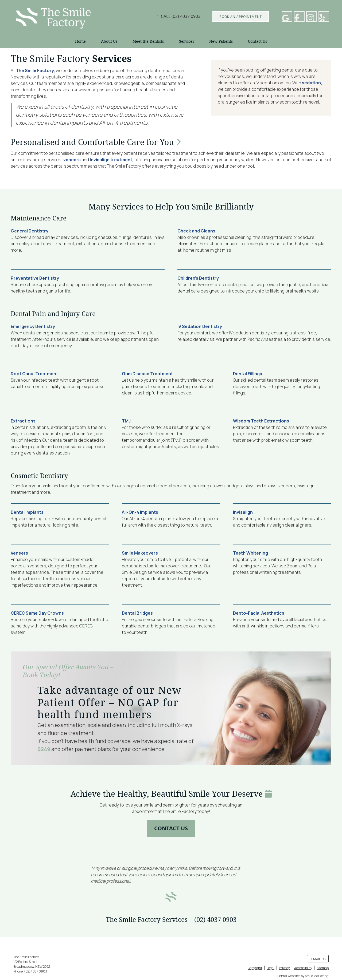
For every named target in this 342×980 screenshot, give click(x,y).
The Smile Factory (35, 70)
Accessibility (303, 968)
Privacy (284, 968)
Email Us (318, 959)
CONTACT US (171, 828)
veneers (72, 160)
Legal (271, 968)
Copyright (255, 968)
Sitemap (323, 968)
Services (186, 41)
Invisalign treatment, (112, 160)
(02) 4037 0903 (186, 16)
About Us (109, 41)
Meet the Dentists (148, 41)
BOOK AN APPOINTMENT (241, 17)
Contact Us (257, 41)
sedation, (312, 83)
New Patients (221, 41)
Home (80, 41)
